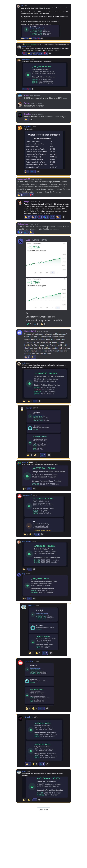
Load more (44, 810)
